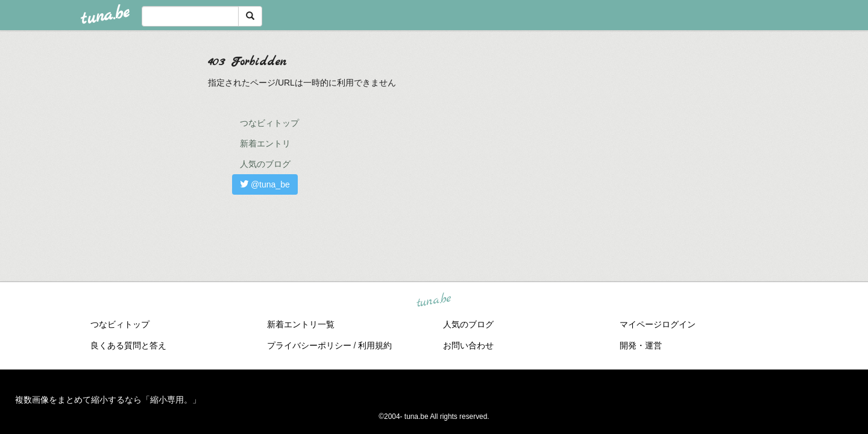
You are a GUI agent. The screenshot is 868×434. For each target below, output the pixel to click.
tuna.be (433, 301)
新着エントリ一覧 (301, 324)
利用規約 (375, 345)
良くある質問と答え (128, 345)
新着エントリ (265, 143)
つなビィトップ (269, 123)
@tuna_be (265, 184)
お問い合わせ (468, 345)
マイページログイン (658, 324)
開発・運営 (641, 345)
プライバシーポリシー (309, 345)
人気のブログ (265, 164)
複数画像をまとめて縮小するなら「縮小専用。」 (108, 400)
